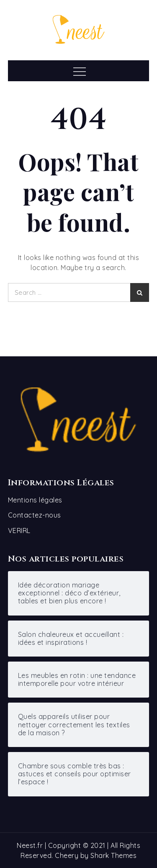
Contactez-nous (35, 515)
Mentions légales (35, 500)
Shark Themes (113, 855)
